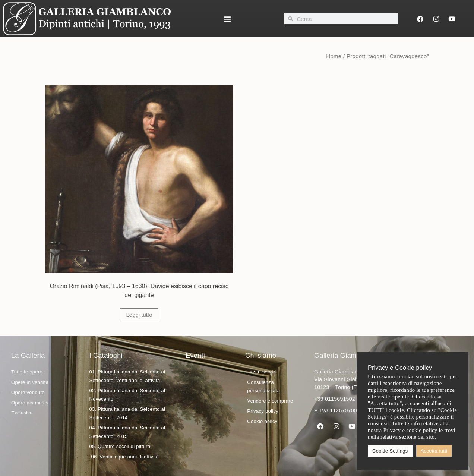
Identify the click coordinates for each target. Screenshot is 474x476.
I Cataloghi (106, 356)
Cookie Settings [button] (390, 451)
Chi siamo (261, 356)
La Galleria (28, 356)
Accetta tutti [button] (434, 451)
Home (334, 56)
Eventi (195, 356)
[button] (227, 19)
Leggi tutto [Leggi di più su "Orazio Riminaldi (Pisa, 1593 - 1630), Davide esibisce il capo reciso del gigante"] (139, 315)
